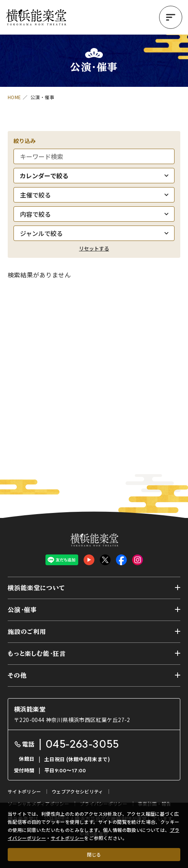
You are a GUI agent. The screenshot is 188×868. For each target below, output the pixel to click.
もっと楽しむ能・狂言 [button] (37, 654)
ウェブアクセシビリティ (77, 791)
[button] (171, 17)
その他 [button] (17, 675)
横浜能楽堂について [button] (36, 588)
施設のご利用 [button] (27, 632)
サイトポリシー (68, 838)
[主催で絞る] (94, 195)
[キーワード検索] (94, 156)
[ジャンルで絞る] (94, 233)
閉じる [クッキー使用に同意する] (94, 854)
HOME (14, 97)
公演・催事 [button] (22, 610)
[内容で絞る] (94, 214)
